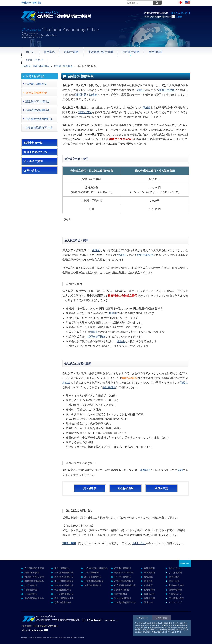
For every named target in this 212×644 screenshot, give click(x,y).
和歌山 (141, 85)
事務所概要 (150, 51)
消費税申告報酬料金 (64, 581)
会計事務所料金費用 (34, 564)
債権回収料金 (121, 589)
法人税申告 (90, 484)
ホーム (30, 51)
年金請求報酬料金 (93, 581)
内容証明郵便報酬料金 (39, 114)
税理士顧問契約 (97, 332)
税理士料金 (149, 589)
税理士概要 (149, 564)
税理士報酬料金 (62, 564)
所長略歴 (148, 581)
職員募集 (148, 576)
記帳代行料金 (31, 585)
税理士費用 (149, 585)
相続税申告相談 (176, 581)
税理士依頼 (174, 572)
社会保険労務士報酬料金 (96, 564)
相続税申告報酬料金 (64, 576)
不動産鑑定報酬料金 (38, 105)
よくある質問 (175, 568)
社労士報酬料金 (92, 568)
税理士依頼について (36, 147)
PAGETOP (185, 559)
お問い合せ (139, 539)
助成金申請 (161, 484)
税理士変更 (174, 576)
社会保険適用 (126, 484)
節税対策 (81, 90)
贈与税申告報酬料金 (34, 576)
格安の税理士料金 (63, 598)
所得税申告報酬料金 (64, 572)
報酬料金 (145, 465)
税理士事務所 (167, 85)
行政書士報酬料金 (36, 79)
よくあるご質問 (33, 156)
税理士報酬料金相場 (64, 593)
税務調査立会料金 (63, 585)
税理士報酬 (70, 51)
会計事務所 (109, 382)
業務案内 (48, 51)
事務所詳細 (149, 568)
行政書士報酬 (127, 51)
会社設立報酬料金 (36, 88)
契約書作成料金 (122, 585)
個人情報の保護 (176, 593)
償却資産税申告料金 (34, 593)
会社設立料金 (175, 589)
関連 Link (148, 598)
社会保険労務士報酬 (97, 51)
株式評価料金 (31, 581)
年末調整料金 (31, 589)
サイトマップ (175, 598)
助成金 (93, 90)
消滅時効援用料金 (123, 593)
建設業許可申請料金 (38, 97)
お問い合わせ (174, 51)
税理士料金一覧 (33, 138)
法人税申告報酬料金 (64, 568)
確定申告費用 (175, 585)
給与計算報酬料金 (93, 572)
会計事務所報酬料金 (64, 589)
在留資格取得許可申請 (39, 123)
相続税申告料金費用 (34, 572)
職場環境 (148, 572)
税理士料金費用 (32, 568)
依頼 (180, 465)
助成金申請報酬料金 (94, 576)
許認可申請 (85, 107)
